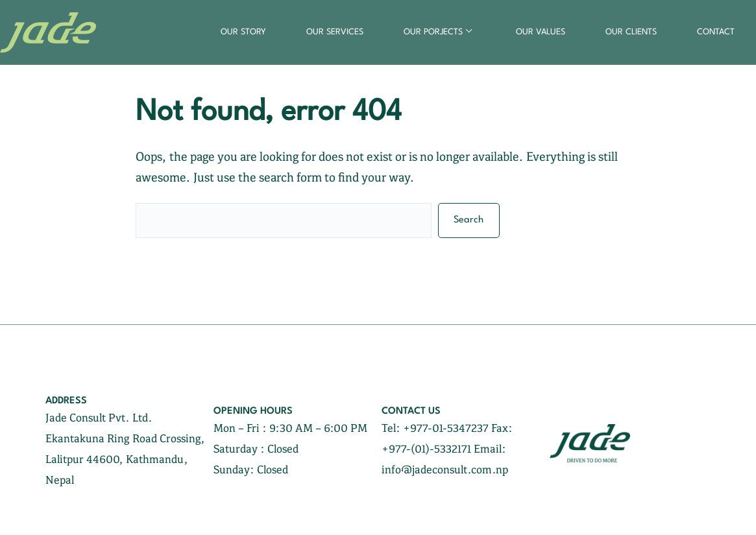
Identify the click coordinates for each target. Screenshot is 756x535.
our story (243, 32)
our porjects (433, 32)
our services (335, 32)
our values (541, 32)
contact (716, 32)
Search (469, 220)
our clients (631, 32)
